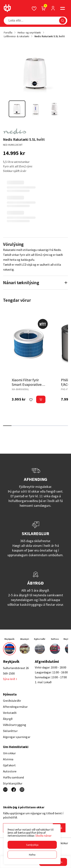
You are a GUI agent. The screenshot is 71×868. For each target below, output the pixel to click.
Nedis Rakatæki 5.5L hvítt (50, 36)
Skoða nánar (43, 836)
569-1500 (9, 673)
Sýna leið (10, 679)
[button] (32, 845)
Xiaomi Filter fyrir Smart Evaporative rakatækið (27, 384)
